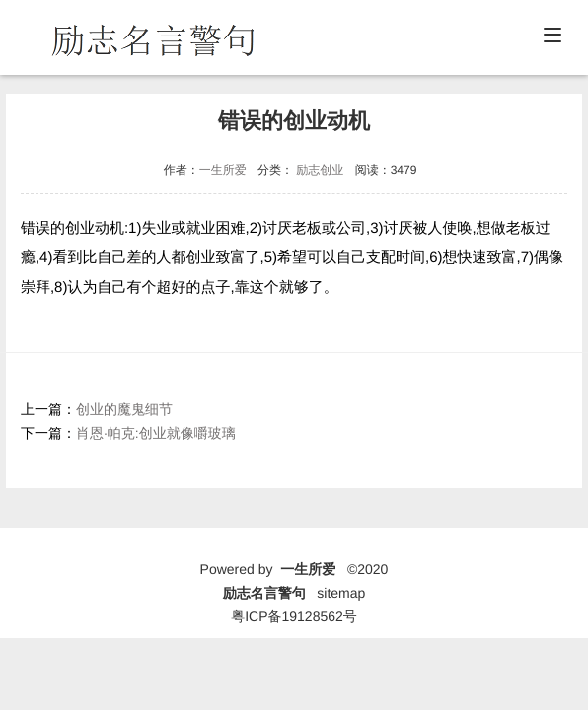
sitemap (341, 593)
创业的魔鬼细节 (124, 409)
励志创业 (320, 170)
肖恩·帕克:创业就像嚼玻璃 (156, 433)
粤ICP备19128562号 (294, 616)
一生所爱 (223, 170)
